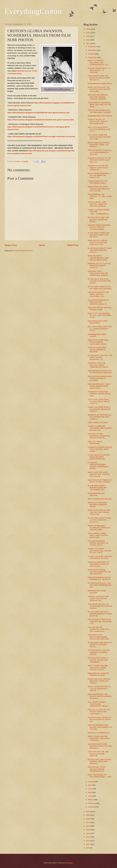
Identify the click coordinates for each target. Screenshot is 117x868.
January (91, 807)
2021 (88, 44)
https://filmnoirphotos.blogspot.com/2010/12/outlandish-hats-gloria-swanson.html (41, 120)
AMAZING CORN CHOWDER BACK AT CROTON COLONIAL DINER (99, 227)
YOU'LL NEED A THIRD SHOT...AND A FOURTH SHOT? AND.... (98, 535)
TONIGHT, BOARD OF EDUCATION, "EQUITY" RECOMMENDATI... (98, 122)
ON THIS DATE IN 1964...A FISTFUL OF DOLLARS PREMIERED (98, 660)
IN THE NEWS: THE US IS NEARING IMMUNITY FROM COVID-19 (100, 614)
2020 (88, 812)
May (90, 792)
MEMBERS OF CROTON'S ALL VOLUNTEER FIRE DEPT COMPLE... (100, 417)
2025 (88, 33)
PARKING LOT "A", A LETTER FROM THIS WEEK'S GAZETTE (99, 266)
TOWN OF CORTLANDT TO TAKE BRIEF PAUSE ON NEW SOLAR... (98, 564)
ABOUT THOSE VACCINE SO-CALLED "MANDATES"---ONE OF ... (99, 689)
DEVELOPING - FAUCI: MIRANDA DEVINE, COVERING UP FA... (97, 769)
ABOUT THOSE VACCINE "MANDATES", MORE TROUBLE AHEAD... (98, 668)
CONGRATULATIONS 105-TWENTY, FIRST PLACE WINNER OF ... (98, 168)
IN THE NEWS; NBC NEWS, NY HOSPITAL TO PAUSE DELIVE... (100, 645)
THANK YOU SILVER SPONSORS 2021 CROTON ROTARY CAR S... (99, 551)
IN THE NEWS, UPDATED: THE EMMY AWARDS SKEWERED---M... (100, 357)
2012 (88, 841)
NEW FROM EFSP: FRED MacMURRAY (98, 322)
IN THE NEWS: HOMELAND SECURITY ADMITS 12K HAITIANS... (98, 235)
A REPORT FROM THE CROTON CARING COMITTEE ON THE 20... (98, 365)
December (92, 47)
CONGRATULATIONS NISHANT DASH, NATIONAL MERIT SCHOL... (100, 449)
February (92, 803)
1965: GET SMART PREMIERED (95, 443)
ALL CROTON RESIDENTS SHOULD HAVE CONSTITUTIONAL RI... (98, 302)
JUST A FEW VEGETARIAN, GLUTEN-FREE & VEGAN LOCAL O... (99, 402)
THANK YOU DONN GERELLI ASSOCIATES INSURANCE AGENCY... (99, 409)
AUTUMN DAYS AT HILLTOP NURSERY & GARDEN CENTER (99, 652)
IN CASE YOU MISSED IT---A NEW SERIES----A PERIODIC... (99, 70)
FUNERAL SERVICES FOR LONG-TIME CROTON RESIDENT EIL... (98, 599)
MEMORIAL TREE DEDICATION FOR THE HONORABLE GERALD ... (99, 273)
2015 (88, 830)
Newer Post (11, 245)
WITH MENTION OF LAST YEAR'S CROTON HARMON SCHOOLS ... (100, 696)
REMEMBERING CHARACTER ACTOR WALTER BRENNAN (100, 372)
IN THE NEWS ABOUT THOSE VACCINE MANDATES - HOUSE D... (99, 520)
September (92, 57)
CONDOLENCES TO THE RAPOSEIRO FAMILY (98, 182)
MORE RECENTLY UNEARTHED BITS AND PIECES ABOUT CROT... (98, 258)
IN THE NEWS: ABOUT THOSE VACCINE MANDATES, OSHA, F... (100, 250)
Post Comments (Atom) (24, 251)
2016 (88, 826)
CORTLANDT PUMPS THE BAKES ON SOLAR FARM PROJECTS (99, 78)
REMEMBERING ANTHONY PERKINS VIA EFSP (98, 674)
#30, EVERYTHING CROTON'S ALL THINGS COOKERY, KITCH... (100, 329)
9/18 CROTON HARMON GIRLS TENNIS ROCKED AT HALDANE (100, 378)
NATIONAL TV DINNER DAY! (99, 733)
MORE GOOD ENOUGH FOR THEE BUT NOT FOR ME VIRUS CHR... (99, 512)
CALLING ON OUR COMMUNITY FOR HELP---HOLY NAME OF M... (99, 629)
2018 (88, 819)
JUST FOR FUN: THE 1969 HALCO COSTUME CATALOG (98, 754)
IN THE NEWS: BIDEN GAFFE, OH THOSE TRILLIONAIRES (100, 288)
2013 (88, 837)
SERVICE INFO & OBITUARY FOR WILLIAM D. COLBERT (99, 111)
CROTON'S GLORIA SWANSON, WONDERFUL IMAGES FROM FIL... (99, 436)
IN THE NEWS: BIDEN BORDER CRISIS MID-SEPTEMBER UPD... (97, 488)
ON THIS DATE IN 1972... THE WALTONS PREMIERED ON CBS (100, 585)
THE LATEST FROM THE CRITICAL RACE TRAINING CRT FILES (99, 137)
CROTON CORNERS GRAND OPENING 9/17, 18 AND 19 (99, 578)
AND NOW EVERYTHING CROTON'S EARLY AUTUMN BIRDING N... (100, 746)
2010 (88, 848)
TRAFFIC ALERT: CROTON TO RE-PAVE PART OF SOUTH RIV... (100, 719)
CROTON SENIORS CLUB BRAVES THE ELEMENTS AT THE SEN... (100, 727)
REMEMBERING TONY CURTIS (100, 116)
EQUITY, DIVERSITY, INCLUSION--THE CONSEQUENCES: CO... (98, 63)
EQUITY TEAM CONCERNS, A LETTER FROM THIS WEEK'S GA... (99, 175)
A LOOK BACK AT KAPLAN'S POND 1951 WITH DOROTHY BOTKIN (99, 457)
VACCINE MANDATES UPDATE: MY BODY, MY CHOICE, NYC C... (98, 543)
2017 (88, 822)
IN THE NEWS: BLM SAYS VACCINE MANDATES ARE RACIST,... (99, 281)
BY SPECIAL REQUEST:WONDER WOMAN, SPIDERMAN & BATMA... (98, 466)
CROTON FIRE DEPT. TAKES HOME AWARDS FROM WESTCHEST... (99, 386)
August (91, 782)
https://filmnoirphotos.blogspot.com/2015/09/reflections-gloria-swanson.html (39, 113)
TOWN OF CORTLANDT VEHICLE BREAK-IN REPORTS (97, 350)
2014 (88, 833)
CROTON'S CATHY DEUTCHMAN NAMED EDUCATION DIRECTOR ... (99, 637)
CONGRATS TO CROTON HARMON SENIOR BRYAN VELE (99, 394)
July (90, 785)
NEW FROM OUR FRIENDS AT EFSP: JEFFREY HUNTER (100, 481)
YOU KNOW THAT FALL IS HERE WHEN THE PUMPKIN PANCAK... (100, 606)
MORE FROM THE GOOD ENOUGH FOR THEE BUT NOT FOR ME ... (99, 189)
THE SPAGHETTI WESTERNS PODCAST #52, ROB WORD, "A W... (100, 622)
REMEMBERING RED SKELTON (96, 494)
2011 (88, 844)
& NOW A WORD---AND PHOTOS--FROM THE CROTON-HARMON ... (97, 204)
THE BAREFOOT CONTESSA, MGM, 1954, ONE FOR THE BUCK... (99, 105)
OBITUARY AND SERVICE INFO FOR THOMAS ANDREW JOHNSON (98, 97)
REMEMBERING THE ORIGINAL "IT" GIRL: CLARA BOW (100, 196)
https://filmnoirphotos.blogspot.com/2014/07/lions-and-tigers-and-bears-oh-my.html (41, 137)
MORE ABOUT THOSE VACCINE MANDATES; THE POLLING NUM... (99, 572)
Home (42, 245)
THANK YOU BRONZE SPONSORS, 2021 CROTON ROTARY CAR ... (100, 428)
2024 (88, 36)
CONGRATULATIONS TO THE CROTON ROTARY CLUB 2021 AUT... (99, 160)
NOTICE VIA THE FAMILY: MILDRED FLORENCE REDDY (98, 505)
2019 (88, 815)
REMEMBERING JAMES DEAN (100, 84)
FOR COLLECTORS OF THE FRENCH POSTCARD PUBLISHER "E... (99, 712)
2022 (88, 40)
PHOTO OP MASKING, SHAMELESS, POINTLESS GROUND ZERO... (99, 528)
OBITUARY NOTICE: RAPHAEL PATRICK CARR (100, 309)
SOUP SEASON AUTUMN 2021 (100, 499)
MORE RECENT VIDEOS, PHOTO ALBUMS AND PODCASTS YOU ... (98, 243)
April (90, 796)
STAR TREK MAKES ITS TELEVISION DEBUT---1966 (99, 776)
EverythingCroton (33, 11)
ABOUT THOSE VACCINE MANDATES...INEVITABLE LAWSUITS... (99, 738)
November (92, 50)
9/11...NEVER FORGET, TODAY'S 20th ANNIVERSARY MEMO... (98, 704)
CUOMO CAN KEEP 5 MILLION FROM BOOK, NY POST (100, 557)
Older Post (73, 245)
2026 (88, 29)
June (90, 789)
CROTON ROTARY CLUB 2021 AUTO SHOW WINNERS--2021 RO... (100, 152)
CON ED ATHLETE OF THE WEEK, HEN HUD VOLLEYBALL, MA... (98, 294)
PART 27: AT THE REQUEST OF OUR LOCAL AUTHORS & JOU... (99, 315)
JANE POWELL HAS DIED (98, 423)
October (91, 54)
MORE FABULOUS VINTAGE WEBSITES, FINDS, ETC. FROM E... (99, 145)
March (91, 800)
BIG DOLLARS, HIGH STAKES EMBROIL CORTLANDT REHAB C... (99, 762)
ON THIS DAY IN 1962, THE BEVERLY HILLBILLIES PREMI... (98, 219)
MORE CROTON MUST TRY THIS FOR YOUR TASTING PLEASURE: (99, 89)
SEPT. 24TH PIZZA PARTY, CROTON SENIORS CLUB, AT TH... (99, 129)
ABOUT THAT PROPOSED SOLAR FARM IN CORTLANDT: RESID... (98, 342)
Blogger (70, 863)
